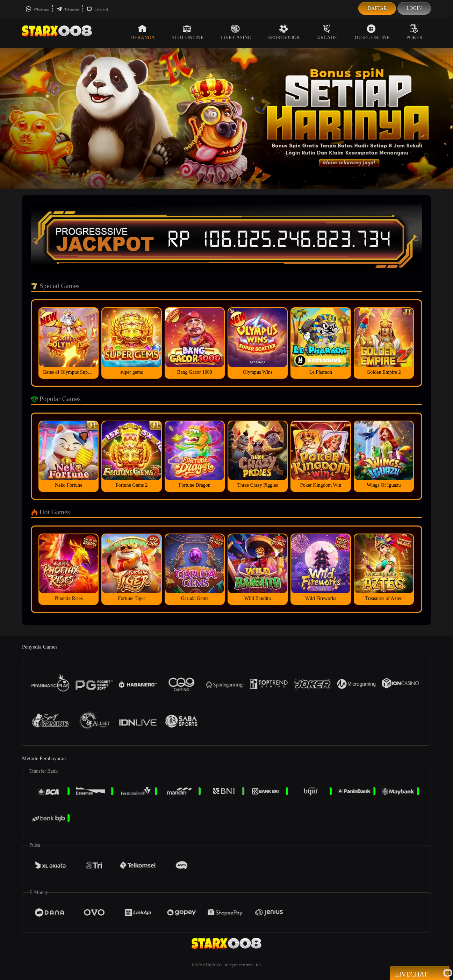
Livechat (97, 9)
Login (414, 8)
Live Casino (236, 32)
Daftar (377, 8)
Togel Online (372, 32)
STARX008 (212, 965)
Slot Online (188, 32)
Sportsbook (284, 32)
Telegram (68, 9)
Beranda (143, 32)
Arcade (327, 32)
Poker (415, 32)
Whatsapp (37, 9)
